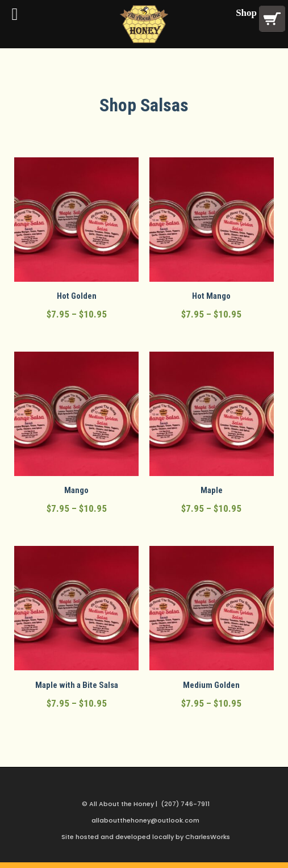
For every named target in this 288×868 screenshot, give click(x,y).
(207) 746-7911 (185, 804)
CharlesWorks (208, 837)
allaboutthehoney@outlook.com (145, 820)
